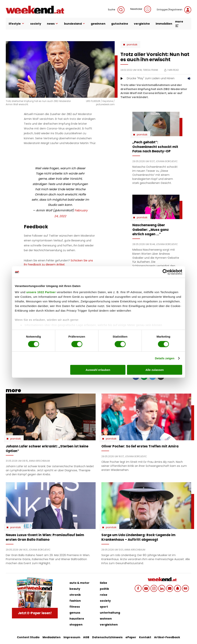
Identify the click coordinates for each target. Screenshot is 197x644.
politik (104, 589)
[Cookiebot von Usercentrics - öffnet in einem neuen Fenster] (165, 272)
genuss (75, 613)
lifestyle (17, 24)
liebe (104, 583)
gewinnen (98, 24)
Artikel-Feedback (167, 637)
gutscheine (120, 24)
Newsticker (141, 9)
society (36, 24)
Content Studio (28, 637)
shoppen (76, 625)
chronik (75, 595)
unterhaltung (110, 613)
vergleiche (142, 24)
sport (104, 607)
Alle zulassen (155, 370)
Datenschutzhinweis (107, 637)
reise (104, 595)
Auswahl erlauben (98, 370)
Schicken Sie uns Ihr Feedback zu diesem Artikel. (58, 262)
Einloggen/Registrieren (174, 10)
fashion (75, 601)
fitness (75, 607)
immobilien (164, 24)
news (53, 24)
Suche (116, 10)
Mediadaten (52, 637)
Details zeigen (165, 358)
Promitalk (132, 45)
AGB (86, 637)
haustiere (77, 619)
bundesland (75, 24)
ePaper (131, 637)
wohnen (106, 619)
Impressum (72, 637)
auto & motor (79, 583)
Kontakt (145, 637)
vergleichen (109, 625)
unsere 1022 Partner (41, 292)
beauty (75, 589)
